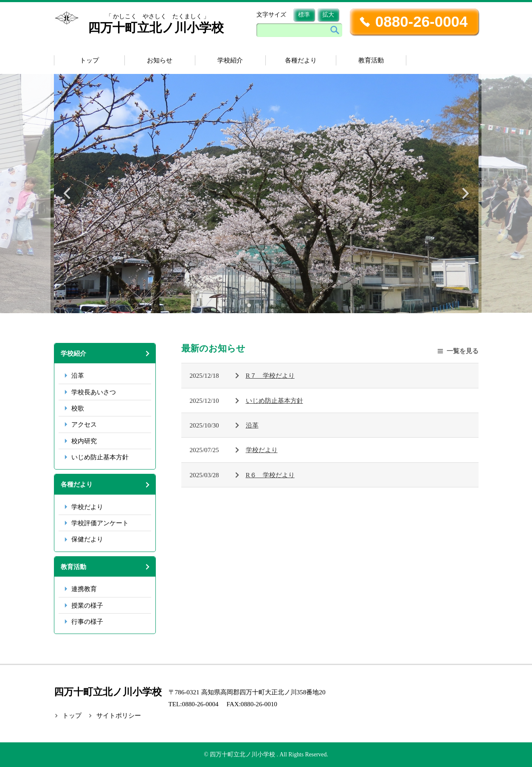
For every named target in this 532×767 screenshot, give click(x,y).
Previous (68, 193)
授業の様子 (87, 605)
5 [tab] (283, 305)
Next (465, 193)
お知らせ (160, 60)
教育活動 (371, 60)
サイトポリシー (119, 715)
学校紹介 (230, 60)
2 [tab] (258, 305)
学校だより (87, 507)
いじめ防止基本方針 (100, 457)
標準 (304, 15)
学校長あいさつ (94, 392)
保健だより (87, 539)
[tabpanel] (266, 194)
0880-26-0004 (422, 21)
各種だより (301, 60)
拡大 (328, 15)
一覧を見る (463, 351)
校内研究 (84, 441)
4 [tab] (275, 305)
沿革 (78, 375)
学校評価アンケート (100, 523)
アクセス (84, 424)
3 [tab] (266, 305)
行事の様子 (87, 621)
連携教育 (84, 589)
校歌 (78, 408)
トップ (89, 60)
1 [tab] (249, 305)
